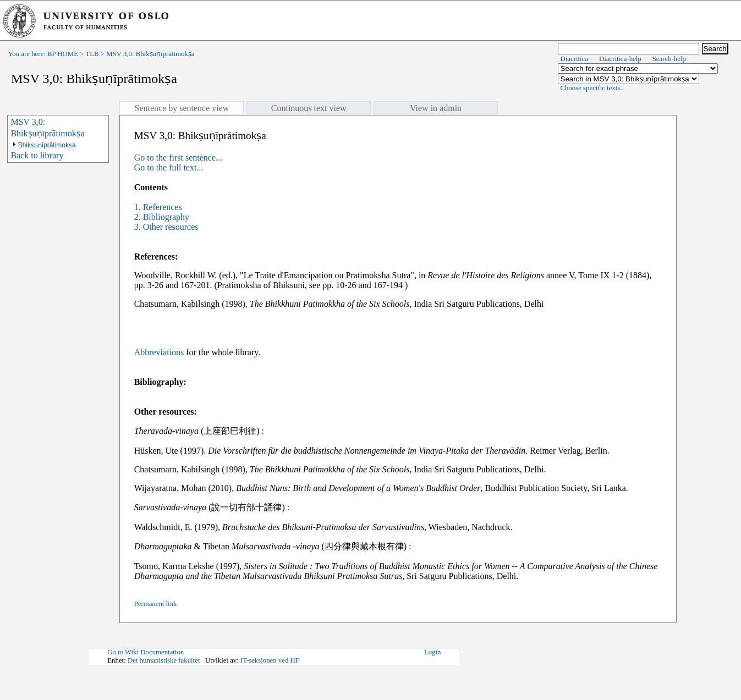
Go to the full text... (169, 167)
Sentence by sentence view (182, 108)
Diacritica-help (620, 59)
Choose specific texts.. (592, 88)
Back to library (37, 155)
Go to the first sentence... (178, 158)
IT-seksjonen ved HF (270, 660)
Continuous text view (309, 108)
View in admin (436, 108)
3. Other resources (166, 227)
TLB (92, 54)
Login (433, 652)
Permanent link (156, 604)
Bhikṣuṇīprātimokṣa (47, 145)
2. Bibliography (162, 217)
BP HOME (63, 54)
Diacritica (574, 59)
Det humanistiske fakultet (164, 660)
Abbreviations (159, 352)
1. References (158, 207)
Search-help (669, 59)
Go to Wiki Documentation (146, 652)
